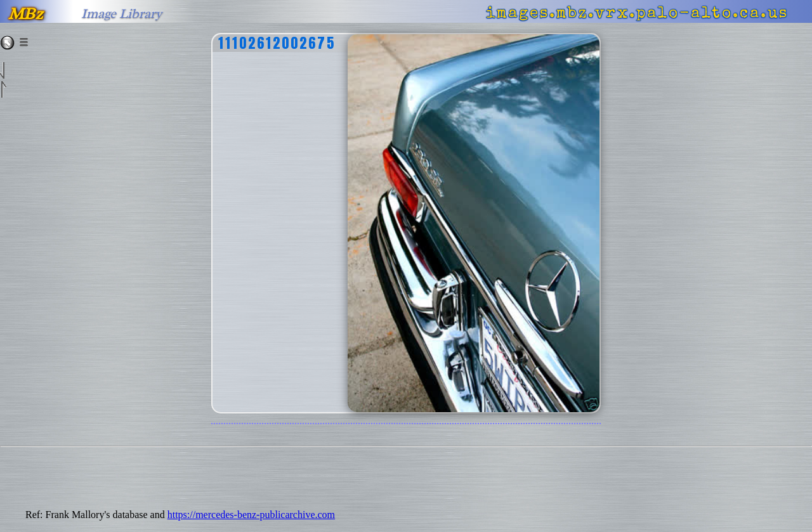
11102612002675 (277, 43)
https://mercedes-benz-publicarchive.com (251, 515)
